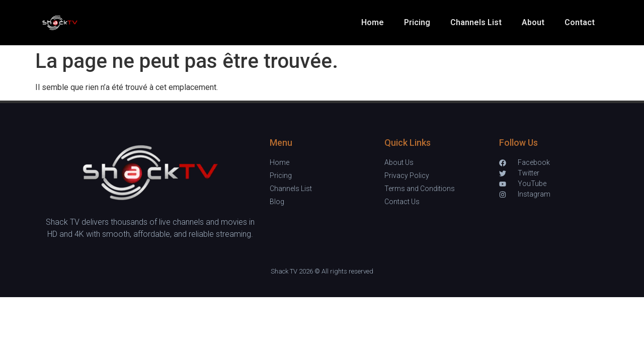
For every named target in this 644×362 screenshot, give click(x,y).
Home (373, 22)
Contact (580, 22)
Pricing (417, 22)
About (533, 22)
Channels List (476, 22)
